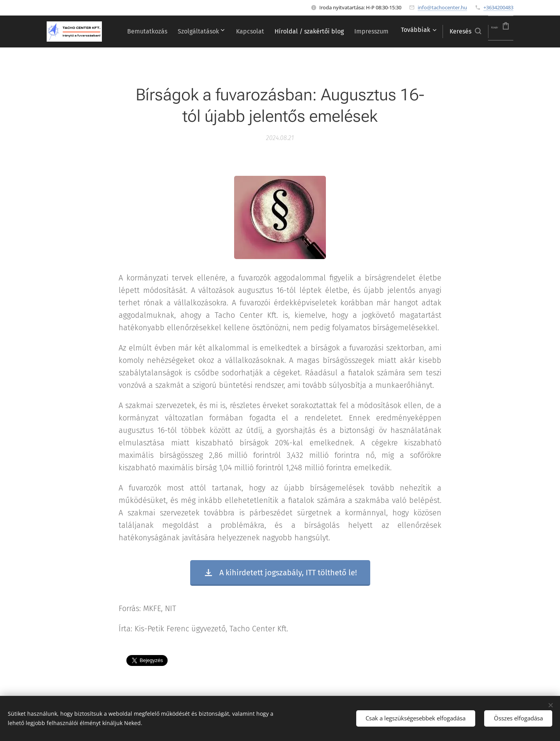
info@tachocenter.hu (442, 7)
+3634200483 (498, 7)
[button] (453, 32)
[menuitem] (169, 32)
